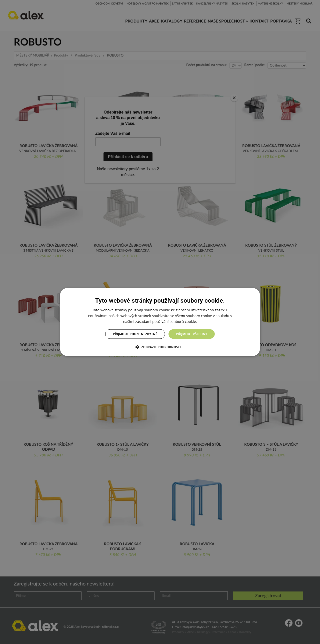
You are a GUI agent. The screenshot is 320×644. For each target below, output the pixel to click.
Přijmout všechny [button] (192, 334)
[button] (160, 347)
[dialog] (160, 322)
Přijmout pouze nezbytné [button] (135, 334)
